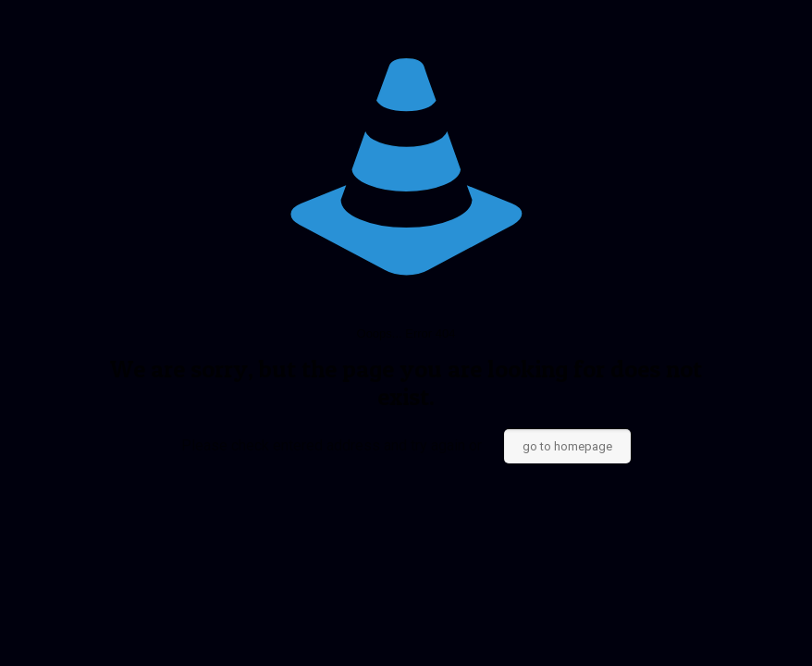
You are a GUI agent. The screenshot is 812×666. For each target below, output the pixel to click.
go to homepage (567, 446)
